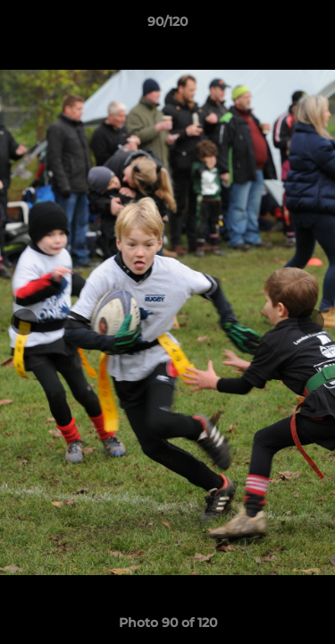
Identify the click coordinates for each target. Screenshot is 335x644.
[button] (314, 26)
